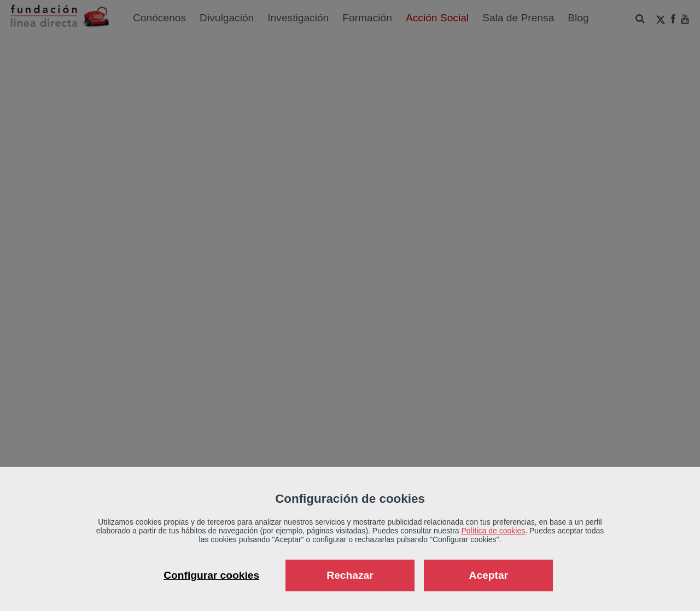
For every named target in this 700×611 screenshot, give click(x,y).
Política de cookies (494, 531)
